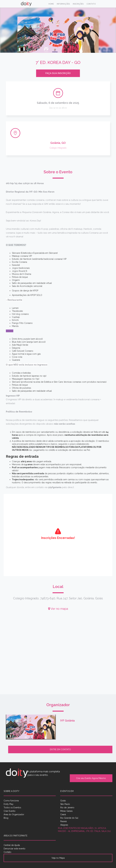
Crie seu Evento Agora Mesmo (91, 778)
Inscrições (78, 4)
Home (51, 4)
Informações (63, 4)
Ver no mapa (58, 609)
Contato (91, 4)
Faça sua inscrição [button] (58, 73)
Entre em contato (60, 749)
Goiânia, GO (58, 143)
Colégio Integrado (58, 148)
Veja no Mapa (58, 858)
